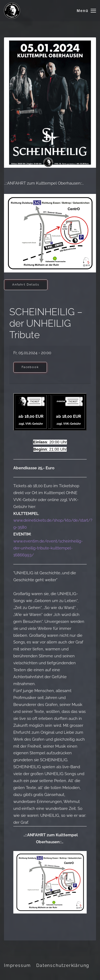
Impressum (17, 965)
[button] (86, 11)
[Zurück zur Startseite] (12, 11)
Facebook (30, 367)
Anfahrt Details (26, 285)
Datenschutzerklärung (63, 965)
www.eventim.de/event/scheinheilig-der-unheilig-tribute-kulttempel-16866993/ (48, 548)
